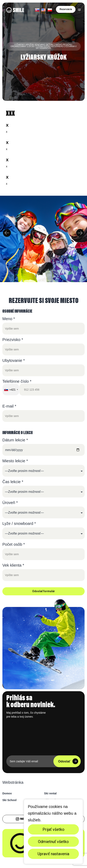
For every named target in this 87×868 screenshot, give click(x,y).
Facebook (22, 819)
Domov (7, 793)
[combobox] (11, 390)
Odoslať (68, 761)
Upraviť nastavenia (53, 854)
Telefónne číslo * (43, 387)
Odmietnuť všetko (53, 842)
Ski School (9, 800)
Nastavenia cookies (14, 861)
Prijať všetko (53, 829)
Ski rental (50, 793)
